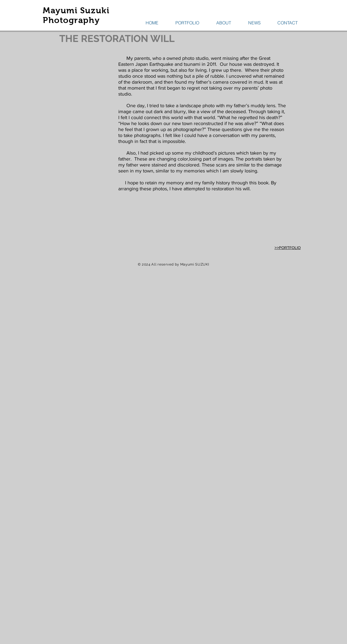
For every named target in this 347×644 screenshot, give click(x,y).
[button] (187, 23)
